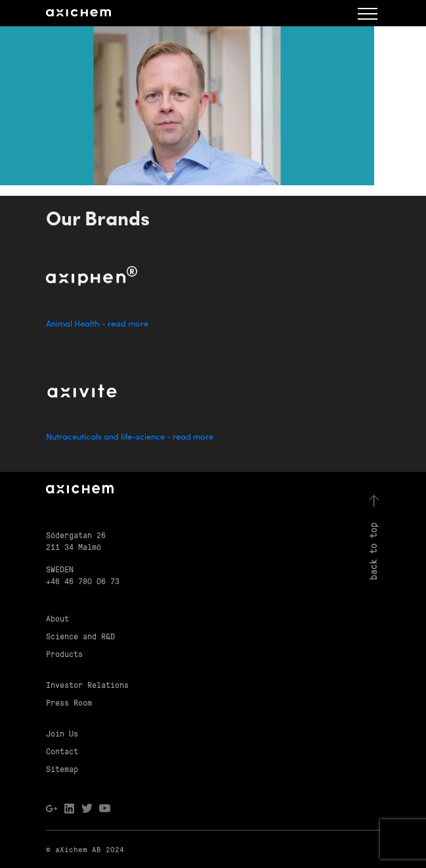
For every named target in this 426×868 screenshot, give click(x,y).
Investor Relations (87, 684)
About (57, 618)
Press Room (69, 702)
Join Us (62, 733)
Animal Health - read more (97, 324)
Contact (62, 751)
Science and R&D (80, 636)
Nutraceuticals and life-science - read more (130, 437)
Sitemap (62, 768)
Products (64, 653)
